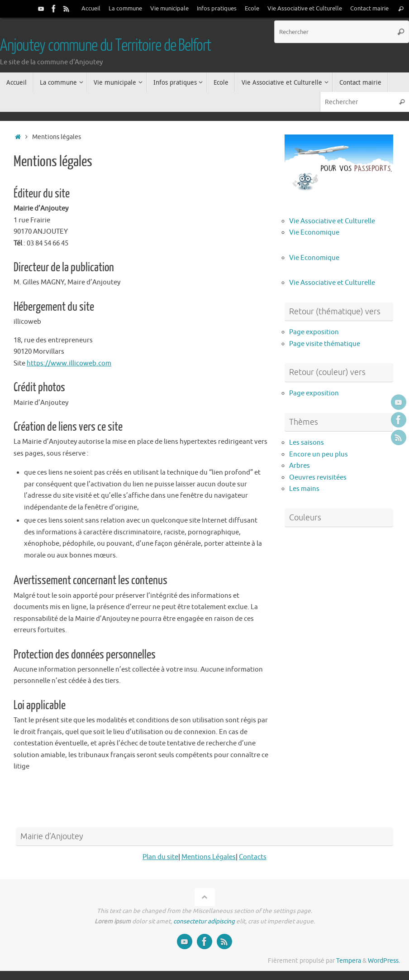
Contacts (253, 857)
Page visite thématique (325, 344)
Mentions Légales (209, 857)
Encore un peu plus (319, 454)
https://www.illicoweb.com (69, 363)
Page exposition (314, 332)
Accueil (91, 9)
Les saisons (307, 443)
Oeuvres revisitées (318, 478)
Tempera (349, 961)
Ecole (252, 9)
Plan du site (160, 857)
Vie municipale (169, 9)
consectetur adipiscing (204, 921)
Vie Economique (314, 233)
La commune (125, 9)
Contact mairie (369, 9)
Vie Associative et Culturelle (305, 9)
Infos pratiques (217, 9)
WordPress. (384, 961)
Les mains (304, 489)
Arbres (300, 466)
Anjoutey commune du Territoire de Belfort (105, 46)
